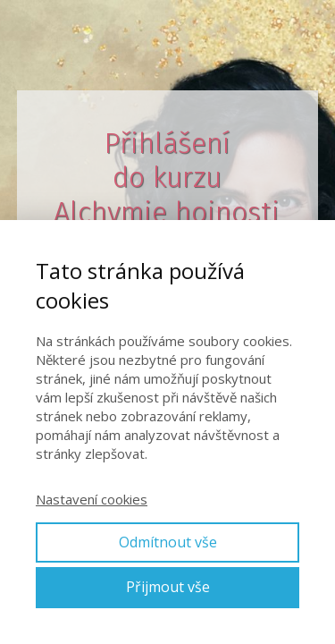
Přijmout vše (168, 587)
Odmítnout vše (168, 542)
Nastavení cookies (92, 499)
